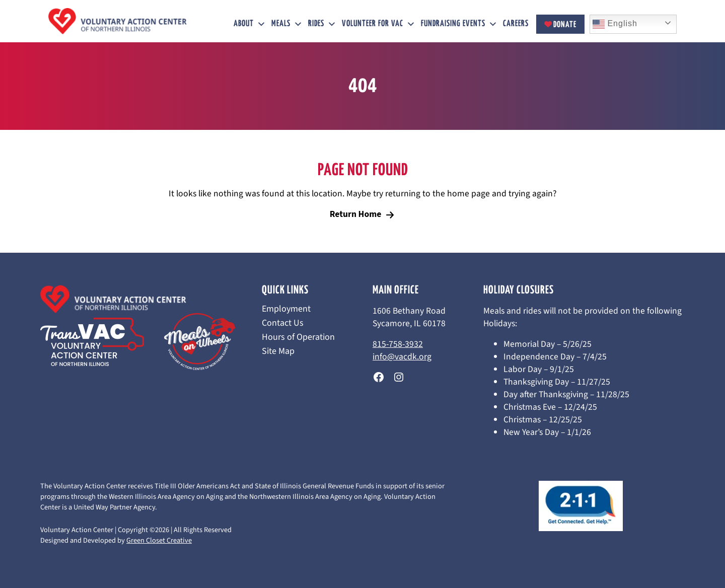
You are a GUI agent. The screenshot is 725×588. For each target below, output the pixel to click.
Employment (286, 309)
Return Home (356, 214)
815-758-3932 (398, 344)
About (250, 24)
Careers (516, 24)
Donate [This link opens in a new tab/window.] (560, 25)
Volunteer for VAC (379, 24)
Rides (322, 24)
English (615, 24)
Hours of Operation (298, 337)
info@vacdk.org (402, 357)
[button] (262, 24)
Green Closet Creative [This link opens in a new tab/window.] (159, 540)
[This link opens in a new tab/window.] (379, 377)
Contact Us (283, 323)
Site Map (278, 351)
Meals (287, 24)
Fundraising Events (459, 24)
